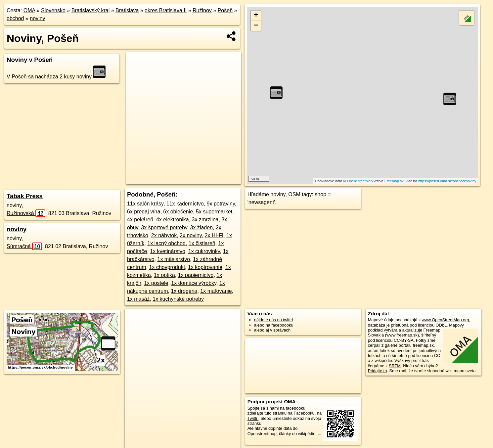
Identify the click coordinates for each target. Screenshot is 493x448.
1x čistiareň (202, 243)
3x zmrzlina (205, 220)
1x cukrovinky (204, 251)
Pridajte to (378, 371)
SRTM (395, 366)
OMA (29, 10)
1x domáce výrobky (194, 283)
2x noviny (191, 235)
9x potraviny (221, 204)
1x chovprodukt (167, 267)
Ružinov (202, 10)
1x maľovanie (216, 291)
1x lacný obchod (166, 243)
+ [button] (256, 16)
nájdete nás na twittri (273, 320)
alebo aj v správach (272, 330)
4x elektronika (173, 220)
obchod (15, 18)
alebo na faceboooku (274, 325)
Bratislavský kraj (91, 10)
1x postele (156, 283)
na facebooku (293, 408)
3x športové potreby (164, 227)
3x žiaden (202, 227)
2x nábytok (164, 235)
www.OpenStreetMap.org (446, 320)
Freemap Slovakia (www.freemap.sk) (404, 333)
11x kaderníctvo (185, 204)
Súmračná (24, 246)
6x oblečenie (178, 212)
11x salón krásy (145, 204)
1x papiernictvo (196, 275)
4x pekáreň (140, 220)
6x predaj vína (144, 212)
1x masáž (138, 299)
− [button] (256, 26)
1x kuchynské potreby (178, 299)
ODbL (441, 325)
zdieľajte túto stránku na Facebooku (281, 413)
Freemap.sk (394, 181)
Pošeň (225, 10)
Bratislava (127, 10)
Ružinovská (26, 213)
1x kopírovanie (205, 267)
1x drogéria (184, 291)
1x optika (164, 275)
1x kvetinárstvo (168, 251)
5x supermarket (214, 212)
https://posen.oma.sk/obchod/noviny (447, 181)
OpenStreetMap (360, 181)
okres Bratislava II (166, 10)
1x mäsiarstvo (174, 259)
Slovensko (53, 10)
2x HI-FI (214, 235)
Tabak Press (25, 196)
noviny (37, 18)
